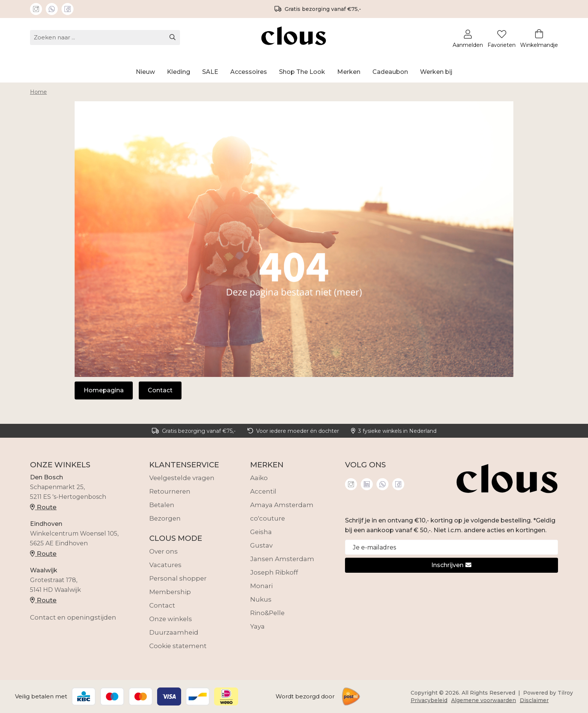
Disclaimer (534, 700)
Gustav (261, 545)
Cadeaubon (390, 72)
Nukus (261, 599)
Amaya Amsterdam (282, 505)
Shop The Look (302, 72)
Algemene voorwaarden (484, 700)
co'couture (268, 518)
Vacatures (165, 565)
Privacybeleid (429, 700)
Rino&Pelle (267, 613)
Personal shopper (178, 578)
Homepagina (104, 390)
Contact (160, 390)
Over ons (163, 551)
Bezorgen (165, 518)
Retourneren (170, 491)
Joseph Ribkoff (274, 572)
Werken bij (436, 72)
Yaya (257, 626)
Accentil (263, 491)
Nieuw (145, 72)
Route (43, 507)
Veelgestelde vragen (182, 478)
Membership (170, 592)
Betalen (162, 505)
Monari (261, 586)
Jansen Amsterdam (282, 559)
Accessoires (249, 72)
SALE (210, 72)
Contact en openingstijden (73, 617)
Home (38, 92)
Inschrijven (451, 565)
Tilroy (565, 693)
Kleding (178, 72)
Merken (349, 72)
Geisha (261, 532)
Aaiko (259, 478)
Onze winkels (171, 619)
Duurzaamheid (174, 632)
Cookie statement (178, 646)
